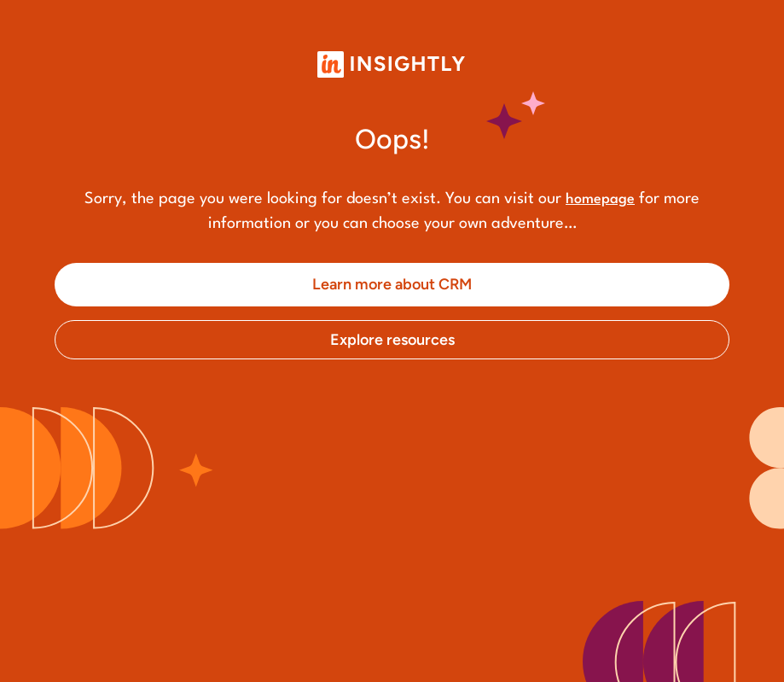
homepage (600, 199)
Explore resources (392, 340)
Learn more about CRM (392, 284)
